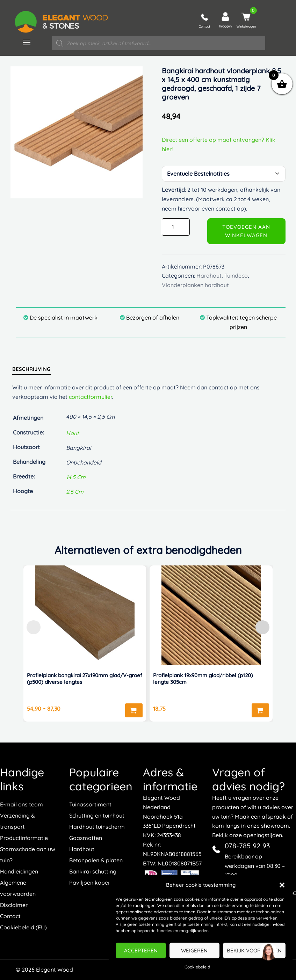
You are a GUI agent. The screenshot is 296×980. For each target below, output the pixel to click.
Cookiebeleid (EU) (23, 927)
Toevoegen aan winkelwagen (246, 231)
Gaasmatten (86, 838)
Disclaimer (14, 905)
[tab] (31, 369)
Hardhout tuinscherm (97, 827)
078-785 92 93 (247, 846)
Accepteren (141, 950)
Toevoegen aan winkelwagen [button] (260, 710)
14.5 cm (76, 477)
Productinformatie (24, 838)
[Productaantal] (176, 227)
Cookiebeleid (197, 967)
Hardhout (82, 849)
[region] (268, 952)
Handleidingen (19, 871)
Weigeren (194, 950)
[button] (282, 885)
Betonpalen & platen (96, 860)
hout (73, 433)
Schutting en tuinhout (97, 816)
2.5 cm (75, 492)
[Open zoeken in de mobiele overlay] (159, 43)
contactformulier (90, 397)
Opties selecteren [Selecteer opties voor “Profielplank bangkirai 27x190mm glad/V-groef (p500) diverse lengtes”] (134, 710)
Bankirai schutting (93, 871)
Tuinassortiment (90, 804)
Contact (10, 916)
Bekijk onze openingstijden (247, 835)
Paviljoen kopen (90, 883)
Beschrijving (31, 369)
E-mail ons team (21, 804)
